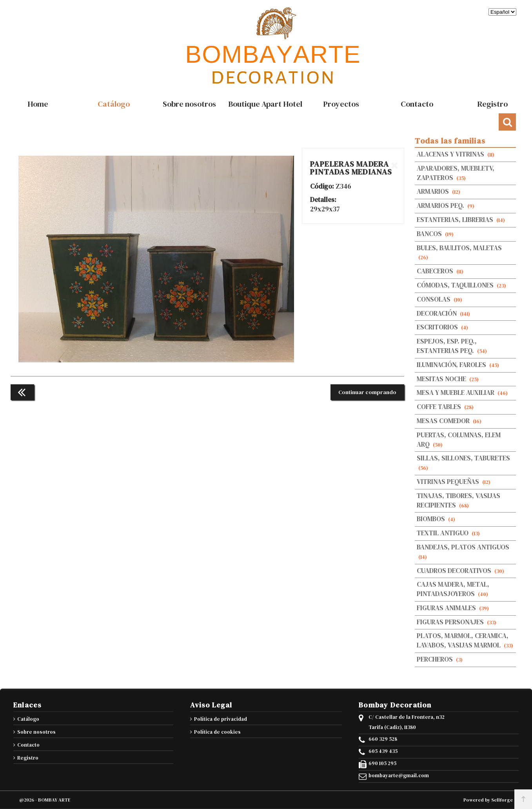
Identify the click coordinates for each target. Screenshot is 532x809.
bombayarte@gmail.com (399, 776)
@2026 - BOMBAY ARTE (45, 800)
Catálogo (28, 719)
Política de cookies (217, 732)
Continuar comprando (367, 392)
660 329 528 (383, 739)
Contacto (28, 745)
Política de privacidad (221, 719)
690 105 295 (382, 764)
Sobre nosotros (36, 732)
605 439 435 (383, 751)
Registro (28, 758)
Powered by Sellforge (488, 800)
